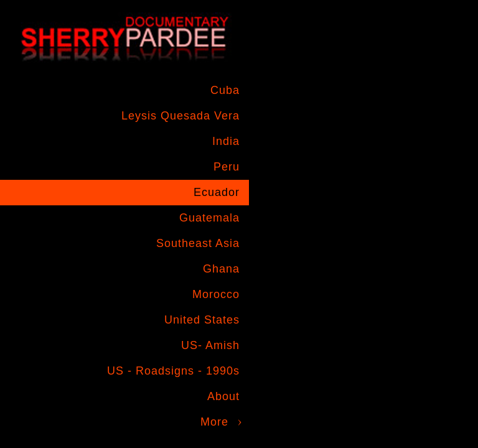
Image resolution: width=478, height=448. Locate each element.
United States (202, 320)
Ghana (221, 269)
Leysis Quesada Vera (180, 116)
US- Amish (210, 345)
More (214, 422)
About (223, 396)
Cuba (225, 90)
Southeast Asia (198, 243)
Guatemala (209, 218)
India (226, 141)
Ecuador (217, 192)
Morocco (216, 294)
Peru (227, 167)
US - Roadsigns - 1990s (173, 371)
